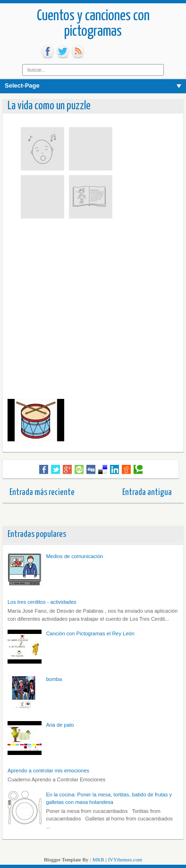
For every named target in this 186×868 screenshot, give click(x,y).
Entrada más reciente (42, 492)
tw (63, 52)
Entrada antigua (147, 492)
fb (48, 52)
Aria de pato (60, 725)
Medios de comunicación (74, 556)
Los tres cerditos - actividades (42, 602)
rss (78, 52)
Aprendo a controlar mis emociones (48, 771)
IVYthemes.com (125, 860)
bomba (54, 679)
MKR (98, 860)
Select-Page (22, 85)
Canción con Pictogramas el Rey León (90, 633)
